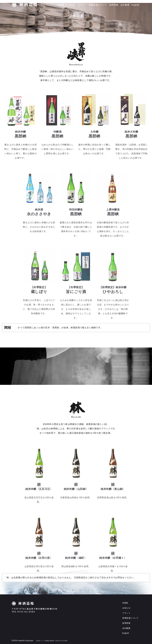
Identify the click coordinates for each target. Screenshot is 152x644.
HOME (61, 5)
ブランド (82, 5)
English (135, 5)
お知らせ (71, 5)
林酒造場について (98, 5)
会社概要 (125, 5)
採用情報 (114, 5)
